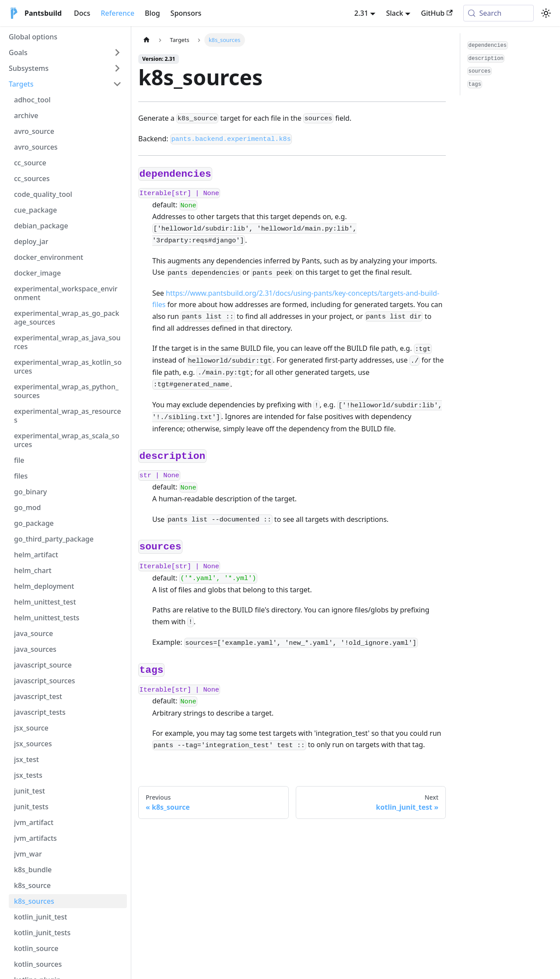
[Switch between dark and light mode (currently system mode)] (546, 13)
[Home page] (147, 40)
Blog (152, 13)
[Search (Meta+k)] (499, 13)
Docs (82, 13)
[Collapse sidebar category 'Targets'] (117, 84)
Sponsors (186, 13)
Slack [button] (394, 13)
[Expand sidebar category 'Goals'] (117, 52)
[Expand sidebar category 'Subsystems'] (117, 68)
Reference (117, 13)
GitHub (437, 13)
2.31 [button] (361, 13)
